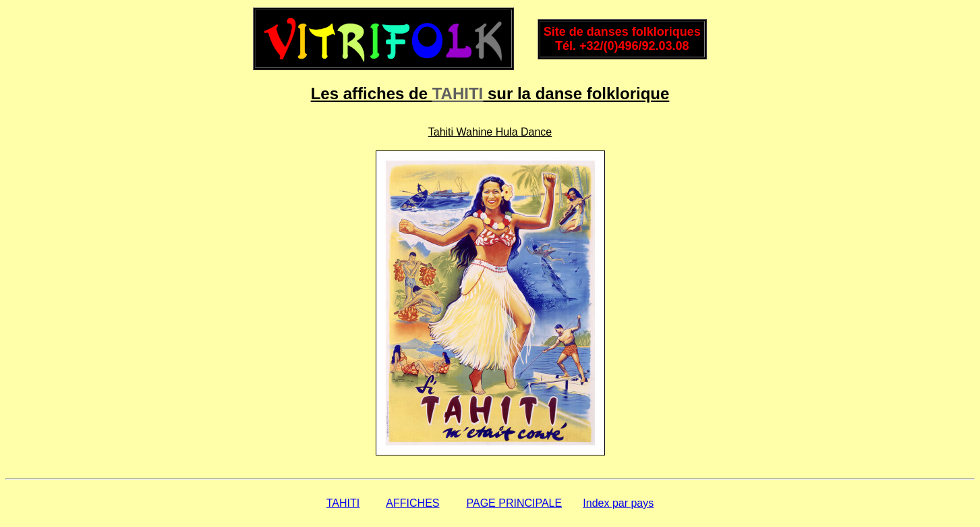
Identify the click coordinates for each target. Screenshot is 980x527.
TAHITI (458, 93)
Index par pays (618, 503)
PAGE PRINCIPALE (515, 503)
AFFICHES (412, 503)
